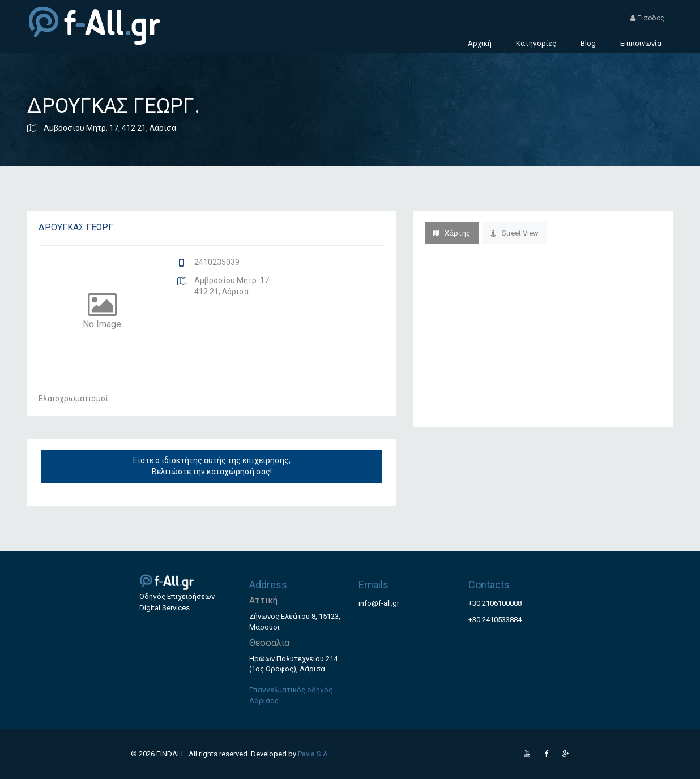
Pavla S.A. (314, 754)
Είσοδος (647, 18)
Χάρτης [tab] (452, 233)
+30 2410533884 (495, 620)
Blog (588, 43)
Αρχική (480, 43)
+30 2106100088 (495, 603)
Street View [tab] (515, 233)
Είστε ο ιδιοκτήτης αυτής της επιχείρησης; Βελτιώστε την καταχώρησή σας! (212, 466)
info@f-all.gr (379, 603)
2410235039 (217, 262)
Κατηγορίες (536, 43)
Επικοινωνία (641, 43)
